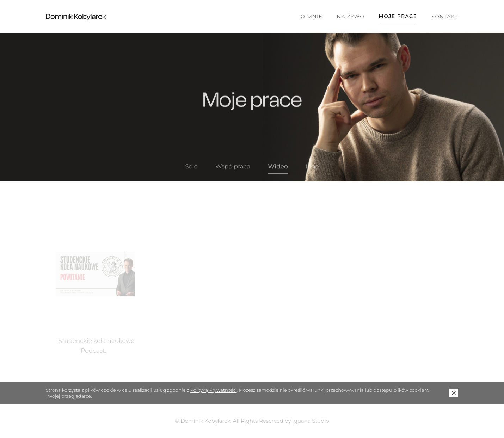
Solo (191, 170)
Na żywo (351, 16)
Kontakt (445, 16)
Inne (312, 170)
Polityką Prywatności (214, 390)
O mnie (312, 16)
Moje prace (398, 16)
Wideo (278, 170)
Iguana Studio (311, 421)
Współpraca (233, 170)
